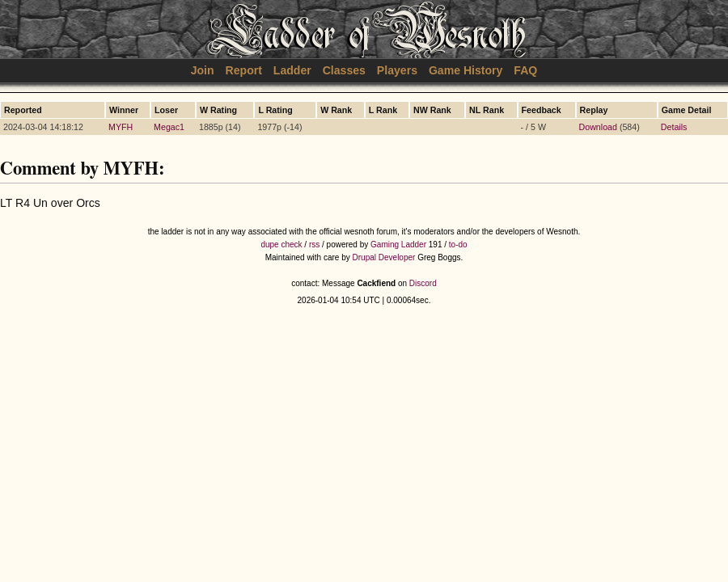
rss (314, 245)
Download (598, 127)
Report (244, 70)
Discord (423, 283)
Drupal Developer (384, 257)
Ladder (292, 70)
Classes (344, 70)
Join (203, 70)
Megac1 (169, 127)
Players (397, 70)
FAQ (525, 70)
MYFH (121, 127)
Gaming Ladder (398, 245)
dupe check (281, 245)
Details (674, 127)
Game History (466, 70)
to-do (458, 245)
